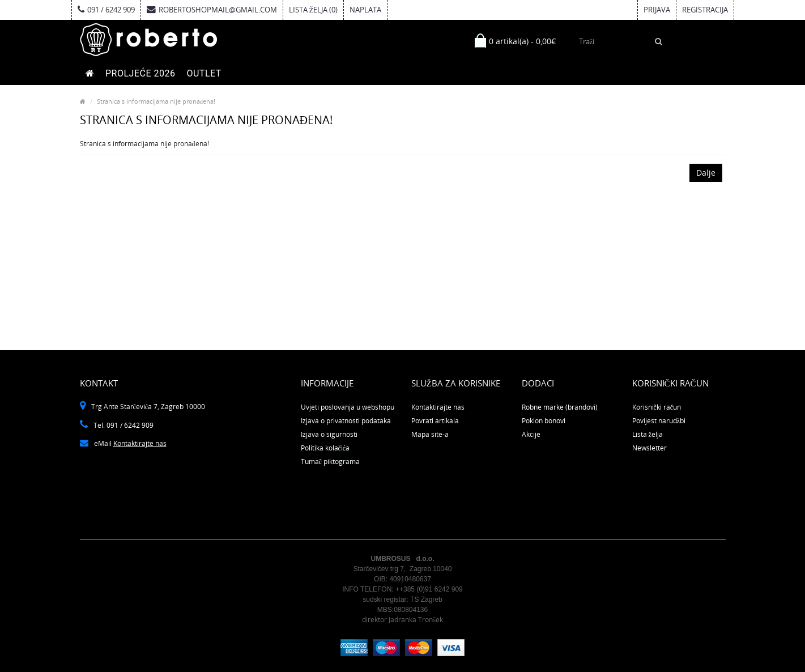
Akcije (531, 434)
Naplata (365, 10)
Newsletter (649, 448)
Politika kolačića (325, 448)
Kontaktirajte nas (140, 443)
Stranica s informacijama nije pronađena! (156, 101)
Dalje (706, 173)
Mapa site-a (430, 434)
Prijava (657, 10)
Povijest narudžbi (659, 421)
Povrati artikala (435, 421)
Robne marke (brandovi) (560, 407)
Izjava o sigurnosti (329, 434)
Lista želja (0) (314, 10)
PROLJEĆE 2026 (140, 73)
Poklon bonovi (544, 421)
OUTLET (204, 73)
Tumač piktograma (330, 462)
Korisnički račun (657, 407)
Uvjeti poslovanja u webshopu (348, 407)
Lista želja (648, 434)
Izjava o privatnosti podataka (346, 421)
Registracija (705, 10)
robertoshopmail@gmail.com (212, 10)
